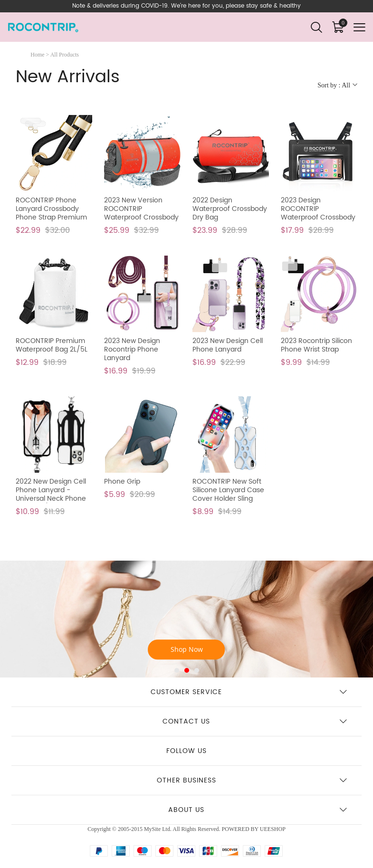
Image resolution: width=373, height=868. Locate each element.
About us (186, 810)
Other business (186, 780)
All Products (65, 55)
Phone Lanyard (186, 592)
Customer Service (186, 692)
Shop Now (187, 650)
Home (37, 55)
